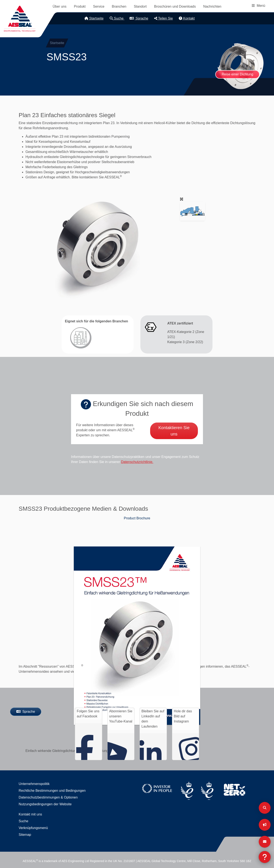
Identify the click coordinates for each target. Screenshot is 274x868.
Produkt (80, 6)
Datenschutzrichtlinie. (137, 462)
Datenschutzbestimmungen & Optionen (48, 797)
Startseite (94, 18)
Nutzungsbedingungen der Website (45, 804)
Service (99, 6)
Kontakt (187, 18)
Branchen (119, 6)
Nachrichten (212, 6)
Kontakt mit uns (30, 814)
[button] (97, 247)
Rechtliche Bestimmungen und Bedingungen (52, 791)
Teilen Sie (164, 18)
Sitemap (25, 835)
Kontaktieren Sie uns (174, 431)
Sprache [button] (139, 18)
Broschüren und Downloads (175, 6)
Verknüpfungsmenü (33, 828)
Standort (140, 6)
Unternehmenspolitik (34, 784)
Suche (117, 18)
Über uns (59, 6)
